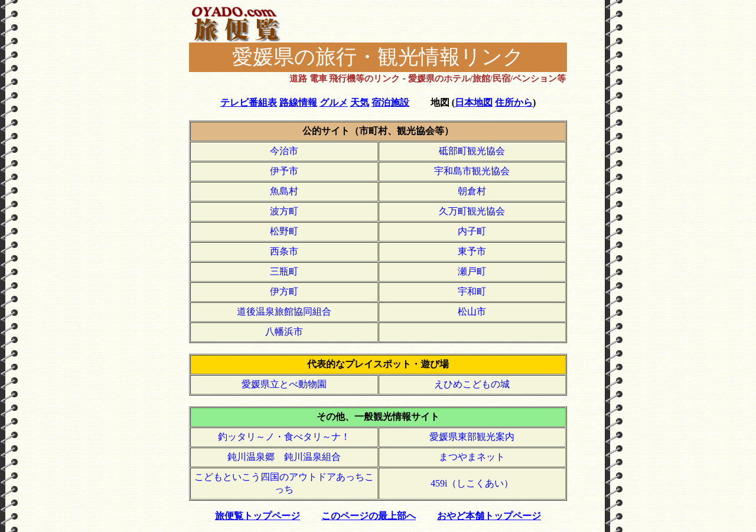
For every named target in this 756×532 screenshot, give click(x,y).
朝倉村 (472, 191)
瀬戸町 (472, 271)
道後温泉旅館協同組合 (284, 311)
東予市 (472, 251)
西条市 (284, 251)
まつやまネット (472, 457)
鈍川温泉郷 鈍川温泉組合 (284, 457)
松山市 (472, 311)
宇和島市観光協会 (472, 171)
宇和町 (472, 291)
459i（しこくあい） (472, 483)
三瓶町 (284, 271)
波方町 (284, 211)
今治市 (284, 151)
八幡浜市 (284, 332)
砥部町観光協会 (472, 151)
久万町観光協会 (472, 211)
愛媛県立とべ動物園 (284, 384)
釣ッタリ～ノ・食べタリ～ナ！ (284, 437)
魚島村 (284, 191)
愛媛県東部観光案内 (472, 437)
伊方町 (284, 291)
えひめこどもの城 (472, 384)
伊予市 (284, 171)
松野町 (284, 231)
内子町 (472, 231)
